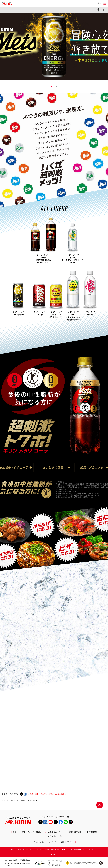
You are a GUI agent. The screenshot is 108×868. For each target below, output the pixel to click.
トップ (4, 800)
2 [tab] (56, 86)
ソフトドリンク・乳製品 (17, 800)
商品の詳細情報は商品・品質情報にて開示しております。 (78, 497)
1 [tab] (52, 86)
